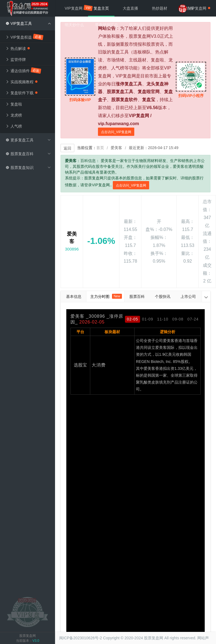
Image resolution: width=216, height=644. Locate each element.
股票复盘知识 (28, 168)
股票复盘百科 (28, 154)
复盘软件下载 (21, 93)
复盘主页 (101, 8)
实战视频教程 (21, 82)
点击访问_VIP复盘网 (116, 132)
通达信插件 (23, 71)
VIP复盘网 (76, 8)
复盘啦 (14, 104)
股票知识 (137, 25)
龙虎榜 (14, 115)
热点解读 (18, 48)
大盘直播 (130, 8)
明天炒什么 (74, 25)
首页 (100, 148)
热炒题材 (160, 8)
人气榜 (14, 126)
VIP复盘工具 (28, 23)
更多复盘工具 (28, 140)
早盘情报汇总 (106, 25)
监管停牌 (16, 60)
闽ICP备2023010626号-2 (81, 638)
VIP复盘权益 (25, 37)
